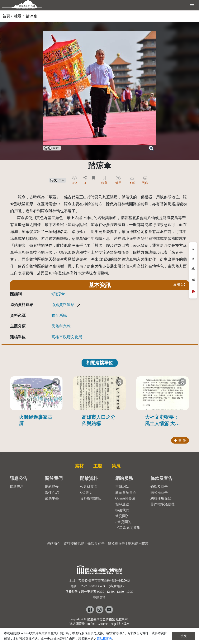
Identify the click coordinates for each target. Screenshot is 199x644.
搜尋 (18, 16)
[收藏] (56, 382)
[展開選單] (192, 5)
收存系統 (59, 315)
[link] (52, 148)
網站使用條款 (161, 498)
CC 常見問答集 (129, 528)
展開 (179, 285)
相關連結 (122, 504)
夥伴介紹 (52, 493)
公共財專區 (89, 487)
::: (1, 14)
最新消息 (17, 487)
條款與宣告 (96, 543)
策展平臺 (52, 498)
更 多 (180, 440)
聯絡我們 (122, 510)
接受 (184, 636)
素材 (79, 466)
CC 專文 (86, 493)
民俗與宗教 (61, 326)
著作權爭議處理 (163, 504)
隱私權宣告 (159, 493)
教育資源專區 (126, 493)
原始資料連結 (63, 305)
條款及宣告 (159, 487)
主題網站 (122, 487)
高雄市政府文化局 (67, 337)
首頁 (6, 16)
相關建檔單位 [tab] (100, 363)
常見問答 (124, 522)
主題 (98, 466)
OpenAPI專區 (125, 498)
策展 (116, 466)
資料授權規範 (90, 498)
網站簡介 (52, 487)
